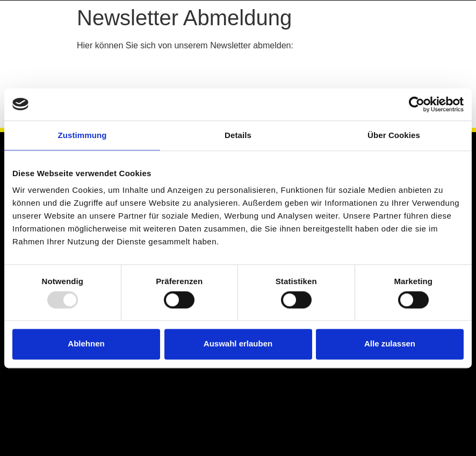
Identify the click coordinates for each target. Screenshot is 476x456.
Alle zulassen (390, 344)
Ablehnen (86, 344)
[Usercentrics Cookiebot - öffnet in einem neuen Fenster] (417, 104)
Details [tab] (238, 135)
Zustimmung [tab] (82, 135)
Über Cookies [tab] (394, 135)
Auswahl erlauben (238, 344)
